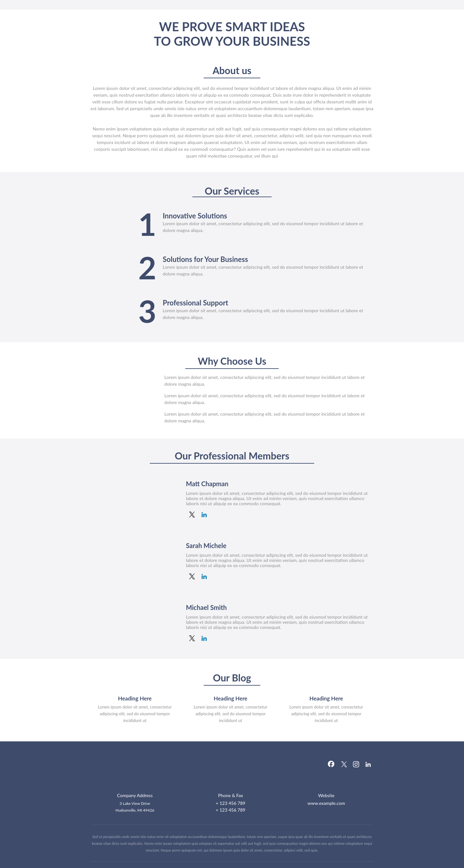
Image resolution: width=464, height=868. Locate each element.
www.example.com (326, 803)
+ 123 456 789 (231, 803)
